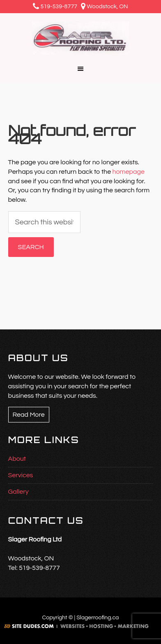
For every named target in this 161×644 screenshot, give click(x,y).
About (17, 459)
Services (21, 475)
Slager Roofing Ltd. (80, 38)
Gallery (18, 492)
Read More (29, 415)
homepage (128, 172)
